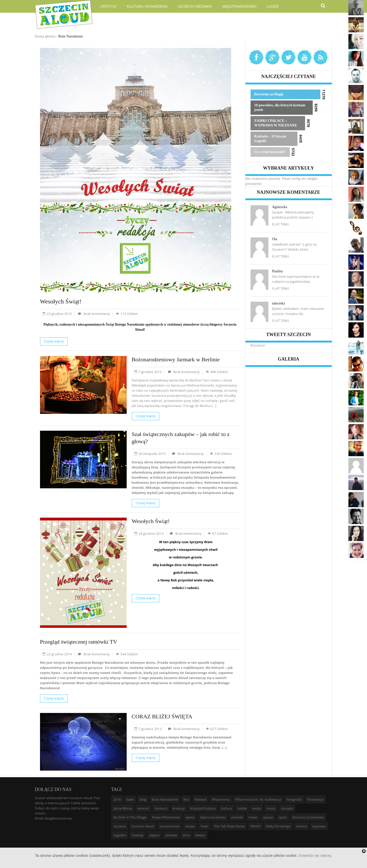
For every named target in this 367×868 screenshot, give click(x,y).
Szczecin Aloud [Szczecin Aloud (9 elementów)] (143, 826)
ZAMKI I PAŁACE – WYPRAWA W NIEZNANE (276, 123)
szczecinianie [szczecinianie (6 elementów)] (169, 826)
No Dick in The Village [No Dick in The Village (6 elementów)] (130, 817)
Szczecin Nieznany (195, 6)
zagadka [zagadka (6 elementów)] (120, 835)
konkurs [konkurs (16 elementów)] (161, 808)
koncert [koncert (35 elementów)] (143, 808)
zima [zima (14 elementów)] (186, 835)
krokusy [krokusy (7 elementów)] (179, 808)
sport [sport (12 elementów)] (283, 817)
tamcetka (279, 303)
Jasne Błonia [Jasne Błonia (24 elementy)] (123, 808)
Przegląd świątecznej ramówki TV (79, 642)
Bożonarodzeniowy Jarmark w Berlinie (176, 359)
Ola (275, 239)
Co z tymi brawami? (270, 152)
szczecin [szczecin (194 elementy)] (120, 826)
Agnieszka (280, 207)
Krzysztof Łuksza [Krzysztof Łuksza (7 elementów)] (203, 808)
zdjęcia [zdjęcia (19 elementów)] (154, 835)
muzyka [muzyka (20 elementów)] (287, 808)
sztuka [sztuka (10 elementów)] (190, 826)
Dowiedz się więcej (315, 855)
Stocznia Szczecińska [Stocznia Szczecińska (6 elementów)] (308, 817)
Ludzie (273, 6)
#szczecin (258, 345)
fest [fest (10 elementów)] (186, 799)
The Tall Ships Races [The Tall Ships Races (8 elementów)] (229, 826)
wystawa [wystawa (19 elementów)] (319, 826)
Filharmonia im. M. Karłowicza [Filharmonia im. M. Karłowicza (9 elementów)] (258, 799)
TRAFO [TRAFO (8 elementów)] (255, 826)
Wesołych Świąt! (61, 301)
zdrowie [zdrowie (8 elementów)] (171, 835)
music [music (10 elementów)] (271, 808)
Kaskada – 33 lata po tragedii (270, 139)
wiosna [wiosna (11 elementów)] (302, 826)
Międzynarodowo (239, 6)
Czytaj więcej (54, 341)
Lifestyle (108, 6)
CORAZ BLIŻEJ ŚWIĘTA (162, 716)
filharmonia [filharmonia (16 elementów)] (221, 799)
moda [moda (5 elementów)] (257, 808)
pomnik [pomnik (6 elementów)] (237, 817)
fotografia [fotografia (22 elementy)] (294, 799)
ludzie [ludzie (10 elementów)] (242, 808)
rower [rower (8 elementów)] (253, 817)
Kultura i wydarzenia (147, 6)
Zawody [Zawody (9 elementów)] (137, 835)
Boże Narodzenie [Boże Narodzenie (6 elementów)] (165, 799)
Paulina (278, 271)
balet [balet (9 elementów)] (130, 799)
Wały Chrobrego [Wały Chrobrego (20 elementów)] (278, 826)
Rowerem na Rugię (269, 94)
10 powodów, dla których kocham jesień (280, 107)
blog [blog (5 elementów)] (143, 799)
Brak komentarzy (97, 314)
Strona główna (45, 36)
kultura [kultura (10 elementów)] (226, 808)
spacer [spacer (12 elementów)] (268, 817)
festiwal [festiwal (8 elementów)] (201, 799)
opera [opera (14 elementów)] (190, 817)
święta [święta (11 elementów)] (200, 835)
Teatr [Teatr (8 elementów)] (204, 826)
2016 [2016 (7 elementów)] (117, 799)
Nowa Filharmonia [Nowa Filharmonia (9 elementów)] (166, 817)
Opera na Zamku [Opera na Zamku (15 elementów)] (213, 817)
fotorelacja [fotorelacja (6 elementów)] (315, 799)
